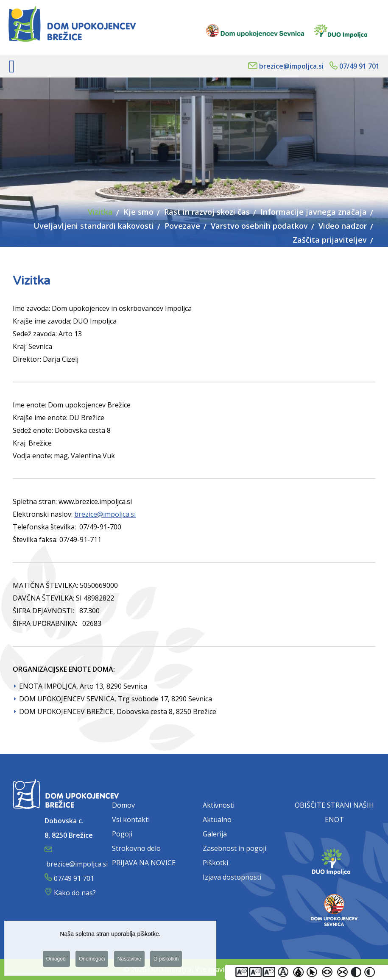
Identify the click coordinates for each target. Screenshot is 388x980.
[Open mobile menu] (12, 66)
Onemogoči (92, 961)
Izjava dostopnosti (232, 877)
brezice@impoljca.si (291, 66)
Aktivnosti (219, 805)
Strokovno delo (136, 848)
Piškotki (215, 863)
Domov (123, 805)
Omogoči (56, 961)
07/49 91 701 (359, 66)
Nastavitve (129, 961)
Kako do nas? (75, 893)
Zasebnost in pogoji (234, 848)
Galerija (215, 834)
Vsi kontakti (131, 819)
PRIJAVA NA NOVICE (144, 863)
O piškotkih (166, 961)
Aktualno (217, 819)
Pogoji (122, 834)
